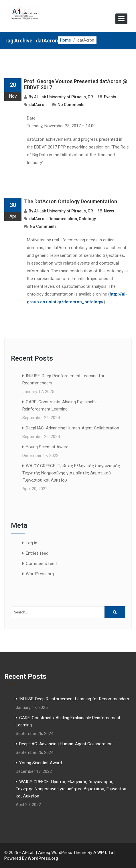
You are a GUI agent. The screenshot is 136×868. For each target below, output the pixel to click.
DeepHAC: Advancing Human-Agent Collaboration (72, 428)
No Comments (71, 105)
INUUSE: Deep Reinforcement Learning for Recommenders (74, 699)
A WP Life (103, 853)
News (109, 211)
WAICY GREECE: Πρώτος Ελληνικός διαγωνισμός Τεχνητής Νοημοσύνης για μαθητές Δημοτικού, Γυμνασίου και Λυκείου (71, 473)
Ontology (87, 219)
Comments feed (41, 564)
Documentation (63, 219)
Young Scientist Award (47, 447)
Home (66, 40)
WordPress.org (40, 574)
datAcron (38, 105)
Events (110, 97)
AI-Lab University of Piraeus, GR (64, 97)
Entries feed (37, 553)
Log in (31, 543)
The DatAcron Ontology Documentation (71, 201)
